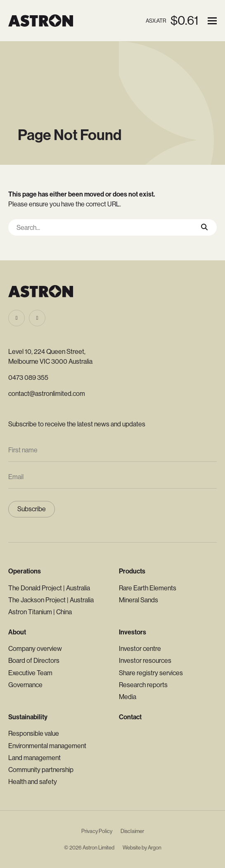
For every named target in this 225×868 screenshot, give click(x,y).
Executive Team (30, 673)
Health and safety (33, 782)
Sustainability (28, 717)
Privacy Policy (97, 831)
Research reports (143, 685)
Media (128, 697)
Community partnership (41, 770)
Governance (25, 685)
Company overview (35, 649)
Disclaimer (132, 831)
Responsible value (34, 733)
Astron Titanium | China (40, 612)
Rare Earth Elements (148, 588)
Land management (34, 758)
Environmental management (47, 746)
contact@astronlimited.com (47, 394)
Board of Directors (34, 661)
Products (132, 571)
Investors (133, 632)
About (17, 632)
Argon (155, 848)
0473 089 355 (28, 378)
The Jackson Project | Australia (51, 600)
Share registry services (151, 673)
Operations (25, 571)
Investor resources (145, 661)
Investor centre (140, 649)
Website (132, 848)
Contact (130, 717)
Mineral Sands (139, 600)
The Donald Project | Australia (49, 588)
